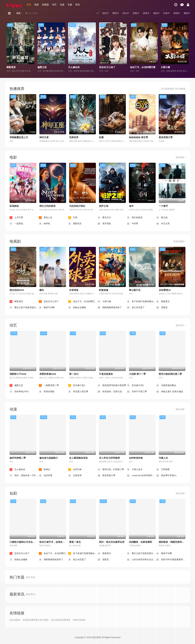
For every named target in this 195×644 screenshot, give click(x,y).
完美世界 (74, 137)
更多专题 (31, 577)
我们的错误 (135, 218)
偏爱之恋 (42, 67)
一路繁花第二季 (49, 385)
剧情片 (177, 13)
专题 (70, 5)
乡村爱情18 (165, 290)
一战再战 (16, 224)
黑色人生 (46, 218)
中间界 (133, 224)
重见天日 (104, 218)
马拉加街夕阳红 (77, 206)
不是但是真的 (106, 374)
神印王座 (44, 137)
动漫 (62, 5)
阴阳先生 (75, 224)
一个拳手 (163, 206)
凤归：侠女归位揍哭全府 (112, 542)
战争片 (146, 13)
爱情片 (116, 13)
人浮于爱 (16, 218)
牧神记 (45, 470)
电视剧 (45, 5)
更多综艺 (181, 325)
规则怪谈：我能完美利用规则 (174, 542)
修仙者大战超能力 (49, 458)
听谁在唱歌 (47, 392)
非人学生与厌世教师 (109, 458)
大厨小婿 (165, 67)
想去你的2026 (17, 290)
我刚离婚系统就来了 (110, 308)
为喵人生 (163, 458)
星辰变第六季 (166, 137)
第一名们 (74, 374)
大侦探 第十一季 (137, 374)
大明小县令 (135, 470)
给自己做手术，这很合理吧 (53, 542)
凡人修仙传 (74, 67)
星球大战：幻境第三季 (111, 470)
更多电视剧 (179, 241)
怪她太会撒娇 (77, 308)
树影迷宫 (11, 67)
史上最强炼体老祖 (78, 458)
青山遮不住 (135, 290)
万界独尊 (163, 470)
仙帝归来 (75, 470)
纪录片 (167, 13)
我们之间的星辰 (47, 206)
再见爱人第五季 (78, 392)
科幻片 (126, 13)
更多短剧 (181, 493)
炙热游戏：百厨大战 (110, 392)
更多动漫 (181, 409)
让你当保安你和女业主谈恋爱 (142, 560)
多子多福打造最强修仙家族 (142, 302)
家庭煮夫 (163, 302)
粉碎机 (45, 224)
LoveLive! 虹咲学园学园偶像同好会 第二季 (142, 476)
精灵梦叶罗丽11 (166, 476)
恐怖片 (136, 13)
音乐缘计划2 (77, 385)
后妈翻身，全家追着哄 (140, 542)
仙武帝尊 (46, 476)
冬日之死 (163, 224)
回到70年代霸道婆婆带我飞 (171, 560)
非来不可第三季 (137, 392)
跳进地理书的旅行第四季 (112, 385)
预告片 (187, 13)
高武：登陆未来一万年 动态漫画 (24, 476)
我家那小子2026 (18, 374)
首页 (29, 5)
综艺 (54, 5)
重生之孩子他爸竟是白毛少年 (24, 308)
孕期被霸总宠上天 (19, 137)
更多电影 (181, 157)
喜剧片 (156, 13)
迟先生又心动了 (107, 67)
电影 (37, 5)
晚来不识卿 (47, 308)
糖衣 (42, 290)
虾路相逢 (104, 290)
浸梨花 (162, 308)
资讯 (78, 5)
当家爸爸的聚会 (166, 385)
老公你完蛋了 (136, 308)
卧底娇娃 (14, 206)
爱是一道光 (75, 542)
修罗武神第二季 (18, 458)
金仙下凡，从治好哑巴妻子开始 (146, 67)
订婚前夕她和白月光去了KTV (25, 542)
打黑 (73, 218)
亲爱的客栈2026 (48, 374)
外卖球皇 (74, 290)
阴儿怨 (162, 218)
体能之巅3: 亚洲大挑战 (170, 392)
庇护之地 (104, 206)
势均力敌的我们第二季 (170, 374)
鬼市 (131, 206)
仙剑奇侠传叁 (136, 458)
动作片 (105, 13)
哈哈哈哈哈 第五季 (138, 137)
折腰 (101, 137)
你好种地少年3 (19, 392)
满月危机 (104, 224)
